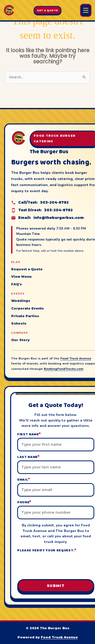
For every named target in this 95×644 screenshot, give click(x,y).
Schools (19, 323)
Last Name (28, 457)
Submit (56, 586)
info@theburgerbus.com (59, 218)
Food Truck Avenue (76, 358)
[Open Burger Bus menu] (86, 10)
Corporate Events (27, 308)
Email (24, 479)
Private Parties (25, 316)
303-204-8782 (54, 202)
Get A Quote (48, 10)
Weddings (21, 301)
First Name (29, 434)
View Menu (21, 277)
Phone (24, 502)
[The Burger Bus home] (9, 10)
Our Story (20, 340)
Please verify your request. (47, 550)
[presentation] (56, 564)
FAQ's (16, 284)
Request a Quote (27, 269)
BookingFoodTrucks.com (64, 369)
